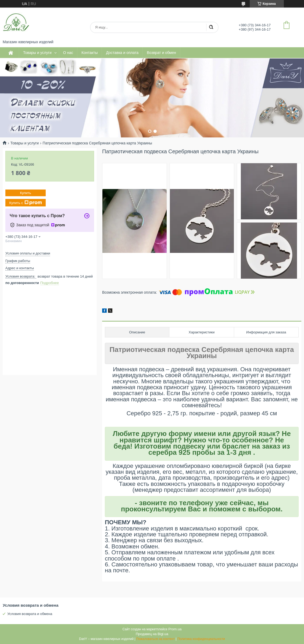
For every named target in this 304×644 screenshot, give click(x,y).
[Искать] (211, 27)
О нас (68, 53)
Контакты (90, 53)
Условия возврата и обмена (30, 614)
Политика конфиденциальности (201, 639)
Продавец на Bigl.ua (152, 634)
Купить (25, 193)
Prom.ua (175, 629)
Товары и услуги (37, 53)
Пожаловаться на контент (155, 639)
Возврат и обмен (161, 53)
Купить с (25, 203)
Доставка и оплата (122, 53)
